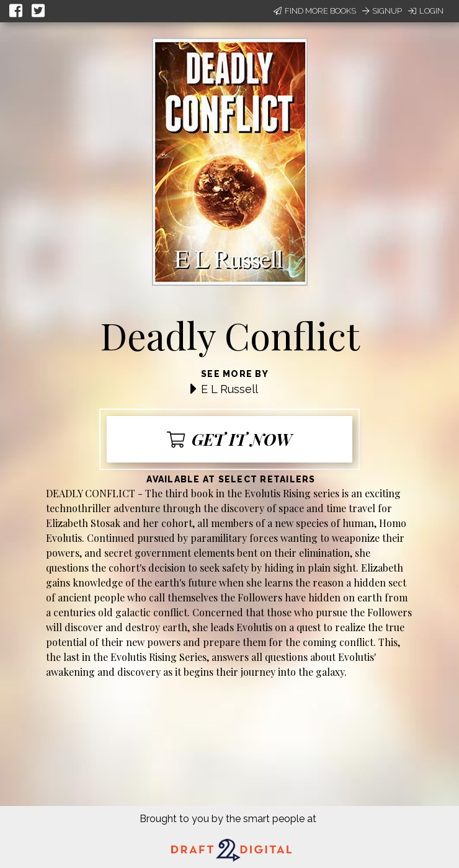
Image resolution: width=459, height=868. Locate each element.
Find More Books (315, 11)
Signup (382, 11)
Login (426, 11)
